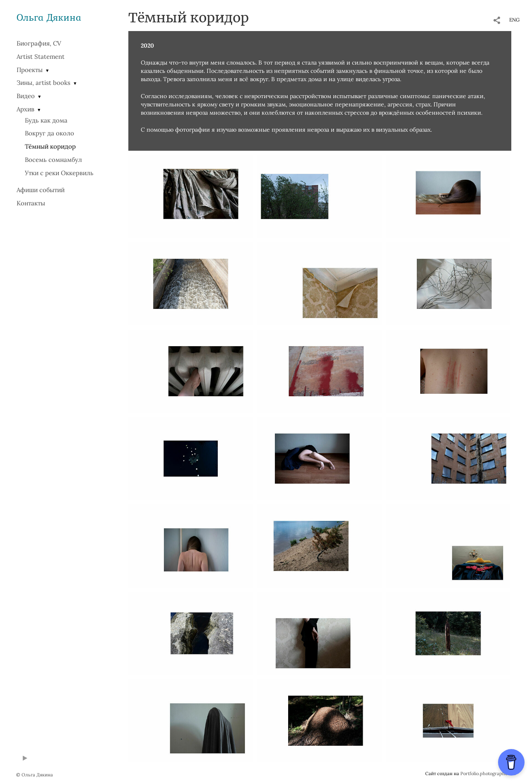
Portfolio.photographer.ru (488, 773)
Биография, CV (39, 43)
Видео (26, 96)
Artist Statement (41, 57)
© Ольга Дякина (35, 775)
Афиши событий (41, 190)
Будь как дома (46, 120)
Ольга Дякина (49, 17)
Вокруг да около (49, 133)
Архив (25, 109)
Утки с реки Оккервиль (59, 173)
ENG (514, 20)
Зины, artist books (43, 83)
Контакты (31, 203)
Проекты (30, 70)
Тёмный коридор (50, 146)
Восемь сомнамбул (53, 160)
